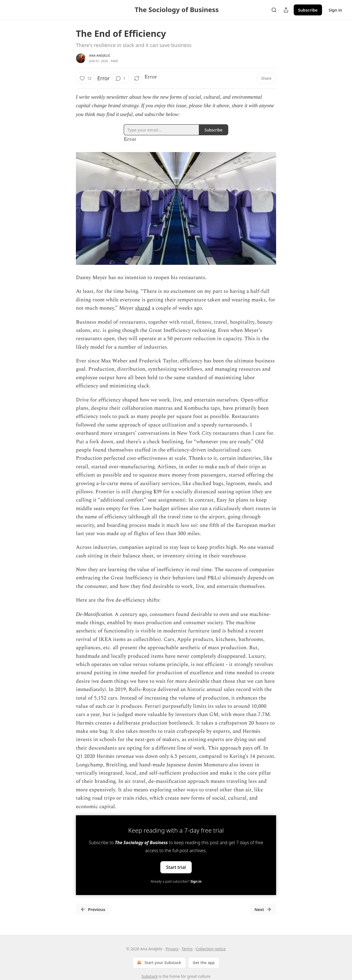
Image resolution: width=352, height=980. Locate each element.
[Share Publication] (286, 10)
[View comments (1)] (120, 78)
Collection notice (211, 949)
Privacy (172, 949)
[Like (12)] (86, 78)
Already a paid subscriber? (176, 881)
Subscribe (308, 10)
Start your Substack (159, 963)
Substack (150, 976)
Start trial (176, 867)
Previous (93, 909)
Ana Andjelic (100, 55)
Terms (187, 949)
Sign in (335, 10)
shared (143, 308)
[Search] (274, 10)
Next (263, 909)
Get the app (204, 963)
